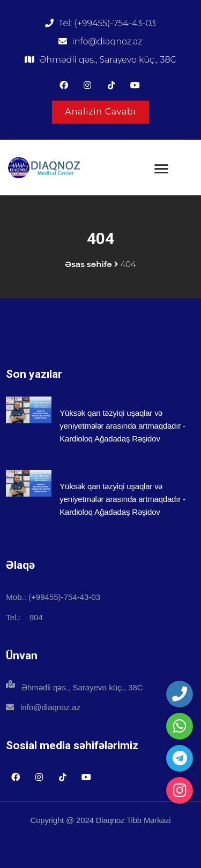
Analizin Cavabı (100, 112)
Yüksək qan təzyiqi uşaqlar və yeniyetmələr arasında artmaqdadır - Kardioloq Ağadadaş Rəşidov (122, 426)
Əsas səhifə (88, 264)
